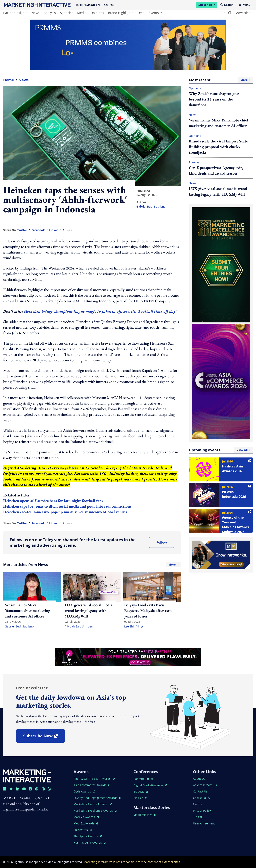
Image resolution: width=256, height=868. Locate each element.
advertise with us (205, 785)
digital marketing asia (150, 785)
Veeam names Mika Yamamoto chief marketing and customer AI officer (218, 123)
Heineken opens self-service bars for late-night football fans (53, 501)
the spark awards (88, 836)
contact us (200, 791)
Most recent (221, 80)
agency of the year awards (94, 779)
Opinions (195, 88)
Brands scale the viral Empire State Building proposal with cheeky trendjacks (218, 147)
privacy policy (202, 811)
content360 (143, 779)
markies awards (86, 817)
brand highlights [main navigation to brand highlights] (121, 13)
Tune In (194, 162)
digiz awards (84, 791)
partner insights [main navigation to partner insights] (15, 13)
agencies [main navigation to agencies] (66, 13)
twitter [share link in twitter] (22, 230)
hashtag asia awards (90, 843)
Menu (244, 5)
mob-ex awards (86, 823)
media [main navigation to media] (82, 13)
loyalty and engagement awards (97, 798)
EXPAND (141, 792)
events (155, 13)
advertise (243, 13)
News (24, 80)
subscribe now (44, 737)
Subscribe (208, 5)
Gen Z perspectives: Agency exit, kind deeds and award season (216, 170)
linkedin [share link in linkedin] (55, 230)
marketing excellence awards (95, 811)
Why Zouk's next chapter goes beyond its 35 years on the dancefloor (214, 99)
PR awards (83, 830)
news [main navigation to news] (35, 13)
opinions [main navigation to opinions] (97, 13)
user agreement (204, 823)
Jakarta (72, 468)
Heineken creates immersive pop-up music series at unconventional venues (65, 512)
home (9, 80)
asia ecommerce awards (92, 785)
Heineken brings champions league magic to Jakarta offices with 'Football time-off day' (100, 311)
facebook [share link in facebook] (38, 230)
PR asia (140, 798)
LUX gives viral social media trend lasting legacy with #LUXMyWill (218, 191)
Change (111, 5)
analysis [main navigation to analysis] (50, 13)
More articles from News (92, 565)
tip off (226, 13)
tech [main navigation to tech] (141, 13)
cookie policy (202, 798)
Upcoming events (221, 450)
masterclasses (145, 815)
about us (199, 779)
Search (227, 5)
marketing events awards (93, 804)
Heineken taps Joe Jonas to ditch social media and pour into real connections (67, 506)
